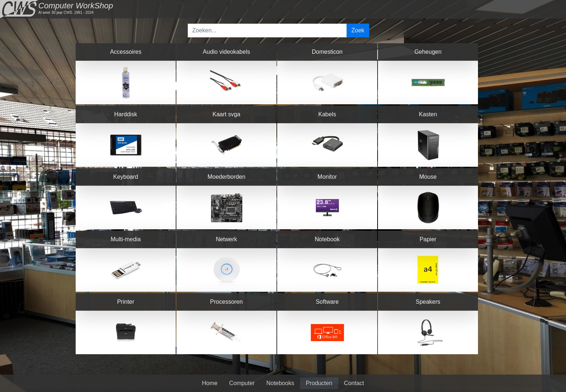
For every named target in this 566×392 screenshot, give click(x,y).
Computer (242, 383)
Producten (319, 383)
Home (210, 383)
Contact (354, 383)
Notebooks (280, 383)
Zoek (358, 30)
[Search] (267, 31)
